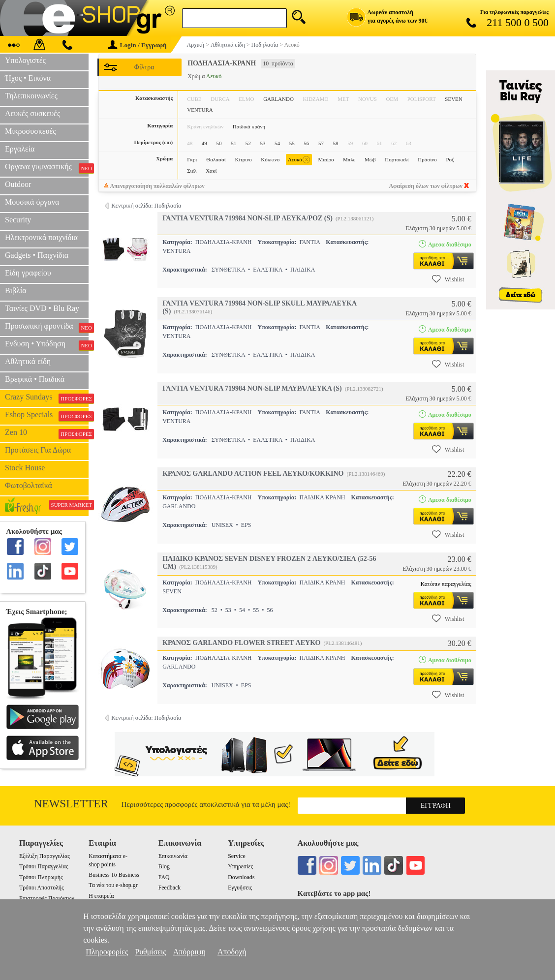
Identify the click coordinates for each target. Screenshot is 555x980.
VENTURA (200, 110)
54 (277, 143)
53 (262, 143)
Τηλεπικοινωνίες (31, 96)
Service (237, 856)
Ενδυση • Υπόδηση (47, 345)
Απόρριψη (189, 952)
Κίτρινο (243, 159)
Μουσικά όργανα (32, 202)
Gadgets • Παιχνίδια (37, 255)
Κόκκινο (270, 159)
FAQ (164, 877)
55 (292, 143)
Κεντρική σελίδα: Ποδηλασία (146, 206)
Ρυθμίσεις (150, 952)
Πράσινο (427, 159)
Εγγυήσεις (240, 888)
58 (336, 143)
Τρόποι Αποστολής (42, 888)
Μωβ (370, 159)
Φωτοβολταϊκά (29, 485)
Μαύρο (326, 159)
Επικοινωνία (173, 856)
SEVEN (453, 99)
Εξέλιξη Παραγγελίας (45, 856)
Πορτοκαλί (397, 159)
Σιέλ (192, 171)
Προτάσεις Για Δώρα (38, 450)
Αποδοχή (232, 952)
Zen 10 (47, 433)
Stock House (25, 468)
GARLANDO (278, 99)
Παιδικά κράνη (249, 126)
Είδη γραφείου (28, 273)
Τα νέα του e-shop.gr (113, 885)
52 (248, 143)
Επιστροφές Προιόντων (47, 898)
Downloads (241, 877)
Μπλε (349, 159)
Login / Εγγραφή (137, 45)
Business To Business (114, 875)
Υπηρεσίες (240, 866)
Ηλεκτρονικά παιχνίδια (41, 237)
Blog (164, 866)
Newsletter (71, 804)
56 (306, 143)
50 (219, 143)
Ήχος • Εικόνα (28, 78)
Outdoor (18, 184)
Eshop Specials (47, 416)
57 (321, 143)
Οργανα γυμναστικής (47, 168)
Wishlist (448, 279)
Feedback (170, 888)
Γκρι (192, 159)
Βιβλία (16, 291)
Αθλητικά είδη (28, 361)
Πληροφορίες (107, 952)
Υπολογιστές (25, 60)
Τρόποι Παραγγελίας (44, 866)
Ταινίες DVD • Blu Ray (42, 308)
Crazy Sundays (47, 398)
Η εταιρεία (101, 896)
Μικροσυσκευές (31, 131)
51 (233, 143)
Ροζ (450, 159)
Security (18, 220)
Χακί (211, 171)
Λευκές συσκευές (32, 113)
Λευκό (299, 160)
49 (204, 143)
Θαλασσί (216, 159)
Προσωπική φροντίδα (47, 327)
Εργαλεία (20, 149)
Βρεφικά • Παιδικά (35, 379)
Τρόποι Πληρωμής (41, 877)
